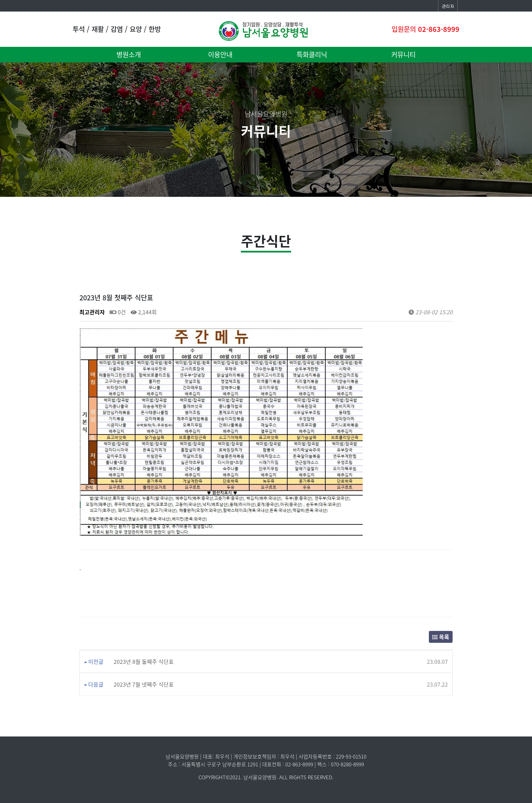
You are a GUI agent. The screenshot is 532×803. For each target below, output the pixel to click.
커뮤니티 (403, 54)
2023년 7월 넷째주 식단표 (144, 684)
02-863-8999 (439, 29)
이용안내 (220, 54)
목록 (441, 637)
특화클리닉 (312, 54)
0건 (118, 312)
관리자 (448, 6)
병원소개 (129, 54)
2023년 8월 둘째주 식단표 (144, 661)
